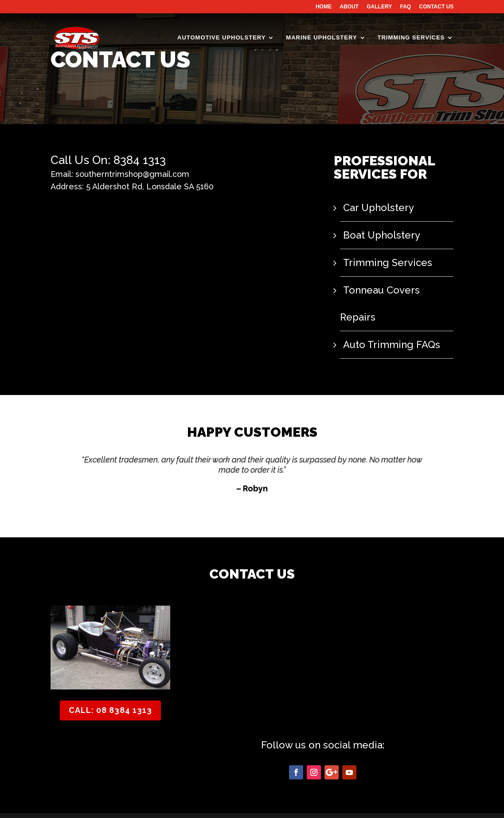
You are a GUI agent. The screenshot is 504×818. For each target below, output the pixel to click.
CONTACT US (437, 7)
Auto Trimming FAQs (386, 316)
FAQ (406, 7)
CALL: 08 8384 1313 (110, 681)
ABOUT (349, 7)
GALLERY (379, 7)
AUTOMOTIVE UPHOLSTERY (221, 39)
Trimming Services (381, 262)
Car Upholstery (375, 207)
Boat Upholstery (378, 235)
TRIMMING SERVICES (411, 39)
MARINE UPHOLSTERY (321, 39)
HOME (324, 7)
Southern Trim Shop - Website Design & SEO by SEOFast (138, 806)
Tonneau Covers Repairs (394, 289)
